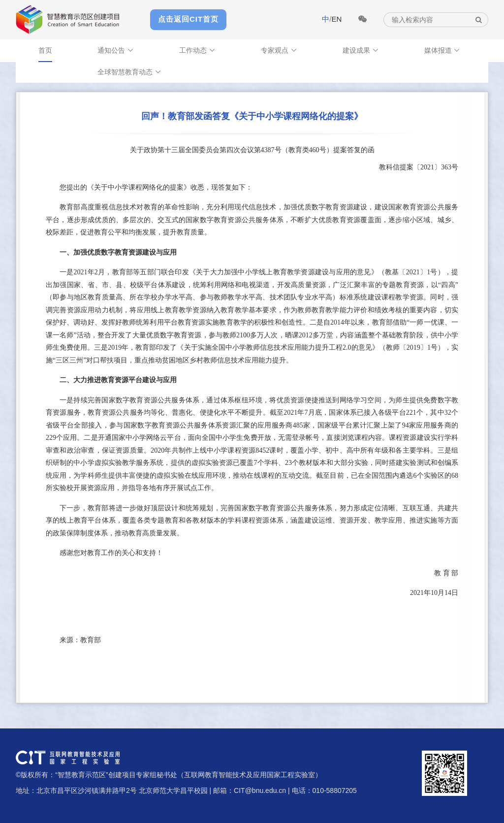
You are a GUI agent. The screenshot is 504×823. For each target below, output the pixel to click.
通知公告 (116, 50)
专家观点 (279, 50)
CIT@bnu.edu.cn (260, 790)
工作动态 (197, 50)
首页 (45, 50)
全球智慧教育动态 (129, 72)
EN (336, 19)
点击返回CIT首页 (188, 19)
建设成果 (361, 50)
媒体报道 (442, 50)
